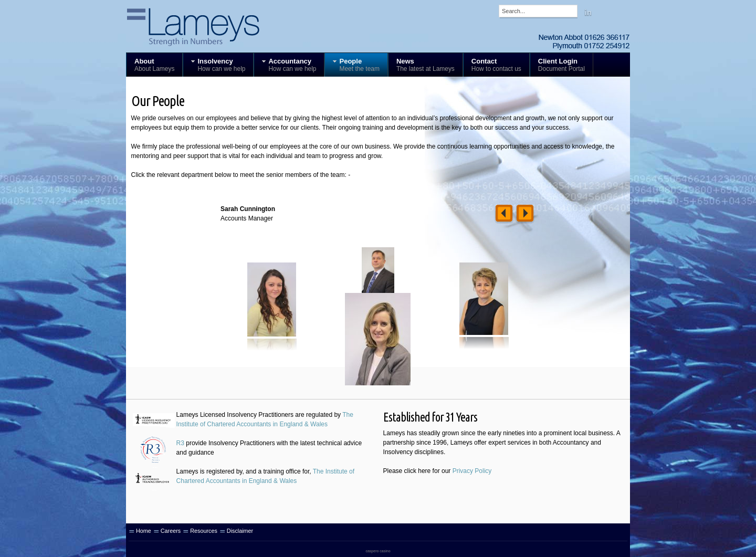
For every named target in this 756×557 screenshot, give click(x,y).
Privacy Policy (472, 471)
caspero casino (378, 551)
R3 (180, 443)
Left (504, 215)
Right (525, 215)
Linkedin (588, 12)
